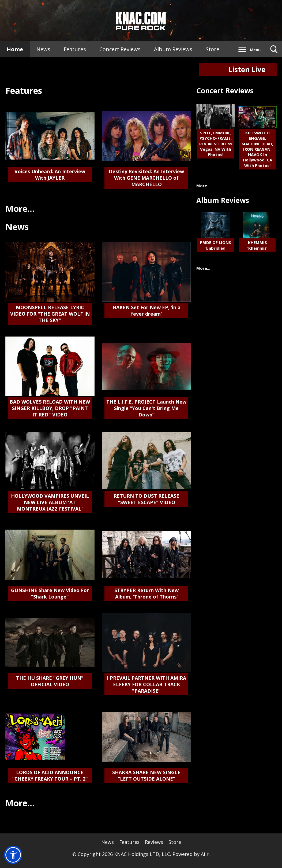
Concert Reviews (120, 49)
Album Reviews (173, 49)
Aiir (205, 854)
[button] (13, 855)
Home (15, 49)
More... (20, 208)
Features (75, 49)
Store (213, 49)
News (43, 49)
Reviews (154, 842)
